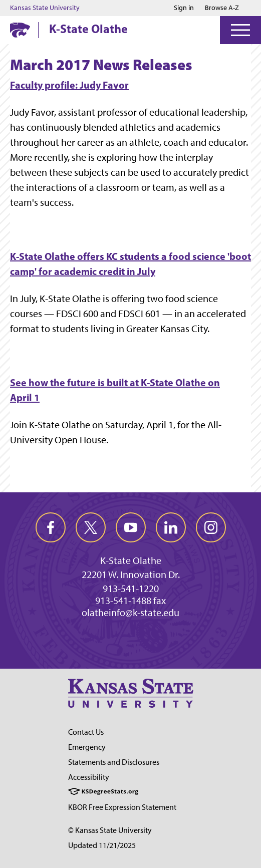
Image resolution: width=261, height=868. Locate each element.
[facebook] (51, 527)
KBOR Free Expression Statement (122, 807)
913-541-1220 (131, 589)
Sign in (184, 8)
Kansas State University (45, 8)
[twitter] (91, 527)
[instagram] (211, 527)
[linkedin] (171, 527)
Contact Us (86, 732)
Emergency (87, 747)
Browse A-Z (222, 8)
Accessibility (89, 777)
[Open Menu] (240, 30)
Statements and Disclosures (114, 762)
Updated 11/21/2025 (102, 845)
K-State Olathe (88, 29)
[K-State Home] (20, 30)
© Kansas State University (110, 830)
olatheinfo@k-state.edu (130, 613)
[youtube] (131, 527)
